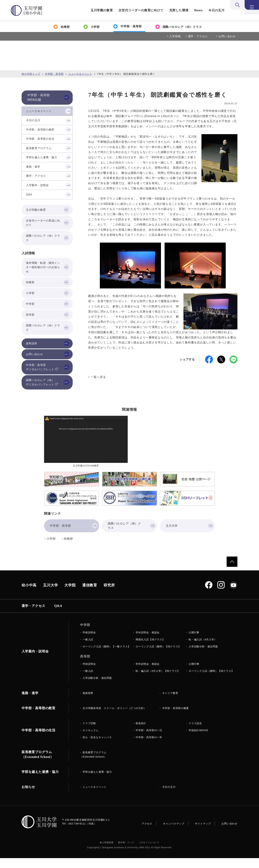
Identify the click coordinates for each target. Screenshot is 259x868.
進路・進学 (30, 703)
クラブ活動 (89, 733)
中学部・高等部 (54, 74)
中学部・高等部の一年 (149, 747)
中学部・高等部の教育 (38, 718)
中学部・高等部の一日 (149, 740)
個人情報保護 (107, 852)
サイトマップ (203, 833)
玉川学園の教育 (102, 10)
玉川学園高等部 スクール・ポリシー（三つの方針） (114, 718)
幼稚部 (68, 549)
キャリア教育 (170, 703)
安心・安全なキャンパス (97, 747)
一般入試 (88, 649)
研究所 (109, 595)
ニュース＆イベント (80, 74)
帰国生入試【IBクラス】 (150, 649)
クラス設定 (195, 733)
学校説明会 (89, 642)
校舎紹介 (141, 733)
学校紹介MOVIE (198, 740)
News (198, 10)
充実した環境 (179, 10)
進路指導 (88, 703)
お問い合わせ (227, 36)
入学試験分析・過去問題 (203, 656)
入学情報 (175, 36)
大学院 (70, 595)
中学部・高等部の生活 (38, 740)
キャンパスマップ (174, 833)
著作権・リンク (126, 852)
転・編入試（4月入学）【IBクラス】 (158, 681)
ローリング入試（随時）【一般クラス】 (106, 656)
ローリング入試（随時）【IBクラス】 (158, 656)
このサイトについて (149, 852)
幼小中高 (29, 595)
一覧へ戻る (98, 377)
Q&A (58, 616)
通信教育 (90, 595)
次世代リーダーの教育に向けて (141, 10)
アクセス (147, 833)
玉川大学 (50, 595)
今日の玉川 (216, 10)
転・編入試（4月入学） (203, 649)
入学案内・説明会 (35, 661)
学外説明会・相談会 (148, 642)
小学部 (51, 549)
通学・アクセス (198, 36)
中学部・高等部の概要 (176, 718)
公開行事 (194, 642)
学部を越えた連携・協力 (97, 782)
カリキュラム (91, 740)
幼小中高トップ (31, 74)
